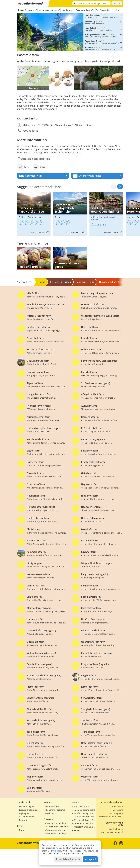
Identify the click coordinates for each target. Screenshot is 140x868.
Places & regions (26, 10)
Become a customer (112, 832)
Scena (58, 217)
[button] (120, 187)
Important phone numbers (85, 827)
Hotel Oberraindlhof (106, 214)
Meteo (76, 830)
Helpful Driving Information (85, 813)
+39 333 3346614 (32, 131)
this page (57, 851)
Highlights (67, 10)
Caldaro (22, 217)
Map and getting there (84, 810)
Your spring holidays (56, 823)
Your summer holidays (57, 827)
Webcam (50, 813)
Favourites (103, 10)
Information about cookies (111, 817)
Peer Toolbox (115, 829)
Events (22, 830)
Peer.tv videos (53, 806)
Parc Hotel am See (34, 214)
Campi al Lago (35, 217)
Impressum (117, 810)
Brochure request (82, 806)
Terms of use (117, 806)
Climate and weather (83, 823)
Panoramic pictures (56, 810)
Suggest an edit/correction (33, 159)
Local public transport (84, 817)
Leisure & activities (48, 10)
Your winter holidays (56, 833)
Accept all (90, 859)
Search (117, 3)
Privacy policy (116, 813)
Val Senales (96, 217)
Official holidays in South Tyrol (85, 820)
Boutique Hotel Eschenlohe (70, 214)
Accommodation (84, 10)
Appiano (131, 217)
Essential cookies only (68, 859)
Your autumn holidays (57, 830)
